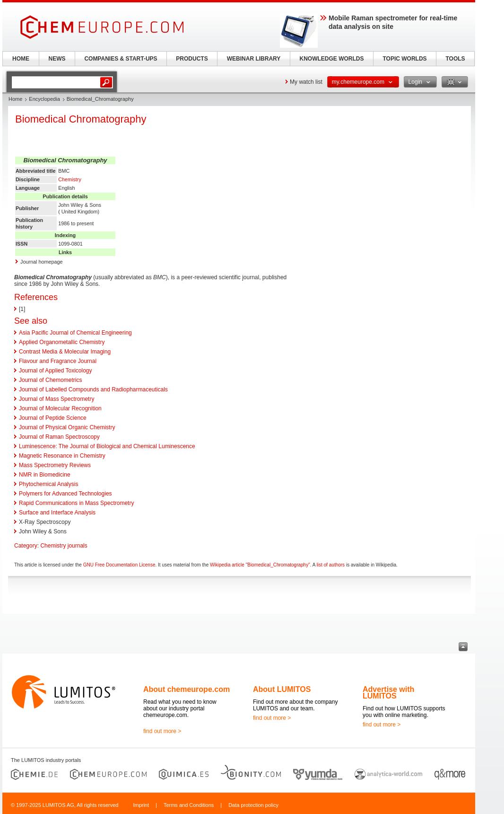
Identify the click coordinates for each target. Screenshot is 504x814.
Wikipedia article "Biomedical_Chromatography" (260, 565)
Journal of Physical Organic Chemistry (67, 427)
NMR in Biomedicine (45, 475)
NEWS (57, 59)
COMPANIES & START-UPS (121, 59)
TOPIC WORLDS (404, 59)
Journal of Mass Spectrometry (56, 399)
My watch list (306, 82)
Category (26, 546)
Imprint (141, 805)
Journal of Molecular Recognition (60, 408)
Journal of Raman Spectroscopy (59, 437)
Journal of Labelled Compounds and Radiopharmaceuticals (93, 389)
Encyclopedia (44, 99)
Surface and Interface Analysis (57, 513)
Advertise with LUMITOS (388, 693)
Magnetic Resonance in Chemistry (62, 456)
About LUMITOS (282, 689)
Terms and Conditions (189, 805)
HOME (21, 59)
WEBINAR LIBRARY (254, 59)
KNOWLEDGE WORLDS (332, 59)
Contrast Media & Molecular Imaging (65, 352)
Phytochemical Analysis (48, 484)
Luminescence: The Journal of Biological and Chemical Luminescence (107, 446)
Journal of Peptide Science (53, 418)
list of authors (331, 565)
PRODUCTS (192, 59)
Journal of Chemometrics (50, 380)
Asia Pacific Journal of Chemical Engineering (75, 333)
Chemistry (70, 179)
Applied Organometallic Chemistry (62, 342)
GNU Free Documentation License (119, 565)
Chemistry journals (64, 546)
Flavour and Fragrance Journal (58, 361)
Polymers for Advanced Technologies (65, 494)
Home (15, 99)
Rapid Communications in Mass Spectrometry (76, 503)
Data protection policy (253, 805)
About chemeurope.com (187, 689)
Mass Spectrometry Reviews (55, 465)
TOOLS (455, 59)
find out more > (162, 731)
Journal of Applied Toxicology (56, 371)
